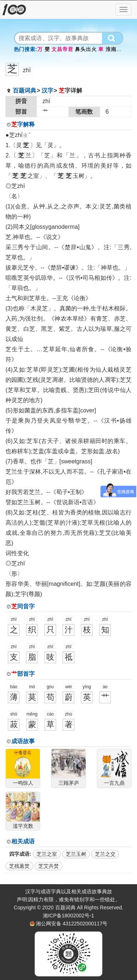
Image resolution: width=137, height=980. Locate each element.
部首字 (23, 674)
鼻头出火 (86, 49)
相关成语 (23, 841)
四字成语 (19, 854)
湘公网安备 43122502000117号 (72, 924)
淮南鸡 (113, 49)
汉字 (47, 91)
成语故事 (23, 741)
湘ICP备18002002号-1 (68, 916)
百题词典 (24, 91)
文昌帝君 (62, 49)
